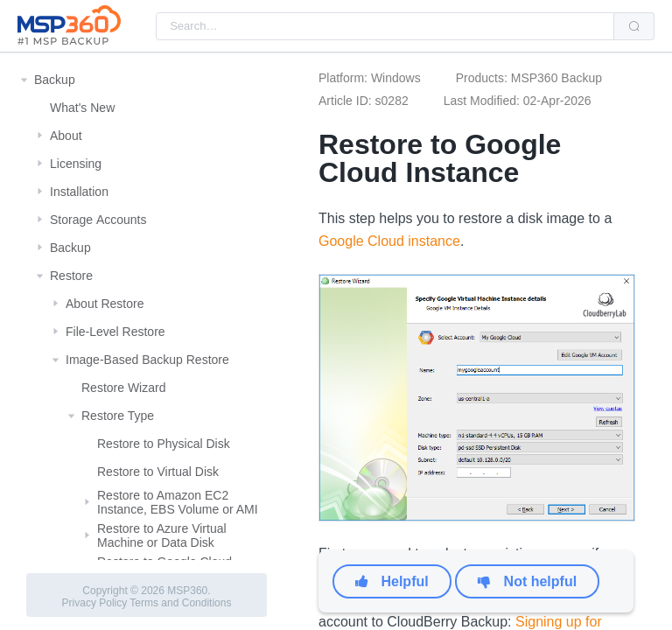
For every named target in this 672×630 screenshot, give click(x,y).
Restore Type (118, 416)
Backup (55, 80)
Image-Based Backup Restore (147, 360)
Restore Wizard (123, 388)
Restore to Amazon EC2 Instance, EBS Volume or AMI (178, 502)
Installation (79, 192)
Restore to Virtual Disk (158, 472)
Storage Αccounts (98, 220)
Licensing (76, 164)
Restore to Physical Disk (164, 444)
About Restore (105, 304)
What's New (82, 108)
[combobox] (385, 26)
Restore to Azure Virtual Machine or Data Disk (162, 535)
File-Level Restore (115, 332)
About (66, 136)
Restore (71, 276)
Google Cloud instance (389, 241)
